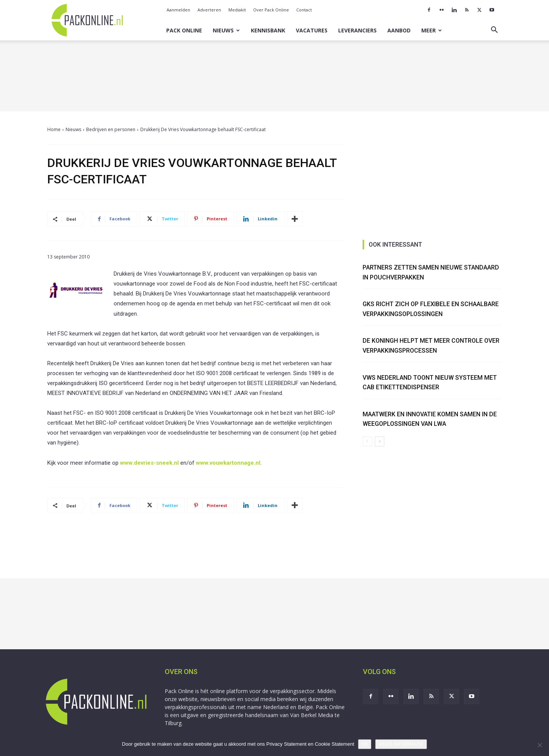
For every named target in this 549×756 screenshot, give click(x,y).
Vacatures (312, 30)
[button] (494, 31)
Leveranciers (357, 30)
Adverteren (209, 10)
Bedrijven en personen (111, 129)
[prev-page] (367, 441)
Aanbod (399, 30)
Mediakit (237, 10)
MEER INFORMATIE (401, 744)
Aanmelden (178, 10)
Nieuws (226, 30)
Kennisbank (268, 30)
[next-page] (380, 441)
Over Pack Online (271, 10)
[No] (539, 745)
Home (54, 129)
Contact (304, 10)
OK (365, 744)
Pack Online (184, 30)
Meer (432, 30)
